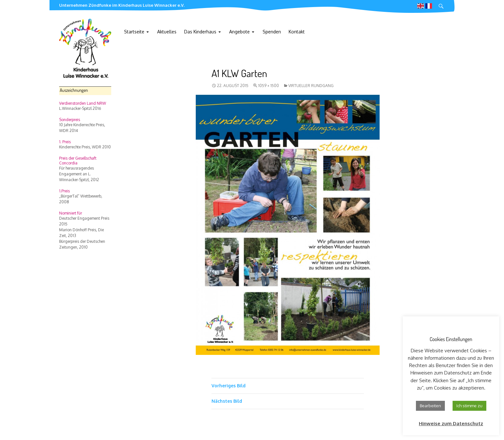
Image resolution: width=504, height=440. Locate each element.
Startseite (134, 32)
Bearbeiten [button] (430, 406)
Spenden (272, 32)
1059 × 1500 (269, 86)
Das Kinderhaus (200, 32)
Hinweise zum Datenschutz (451, 423)
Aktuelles (167, 32)
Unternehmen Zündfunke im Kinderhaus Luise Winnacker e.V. (122, 5)
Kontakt (297, 32)
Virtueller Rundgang (311, 86)
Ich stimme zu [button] (469, 406)
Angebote (239, 32)
